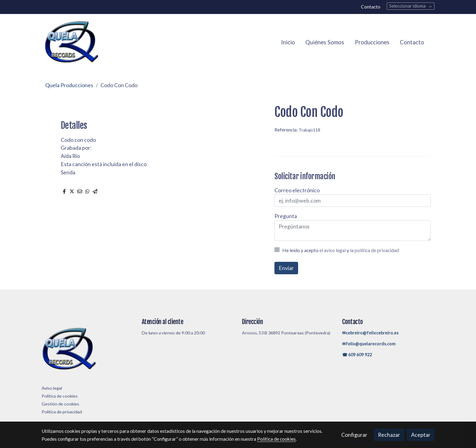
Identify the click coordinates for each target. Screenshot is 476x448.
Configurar (354, 435)
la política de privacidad (374, 250)
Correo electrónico (297, 190)
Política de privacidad (62, 412)
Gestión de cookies (60, 404)
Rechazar (389, 435)
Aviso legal (52, 388)
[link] (71, 42)
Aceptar (421, 435)
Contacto (371, 7)
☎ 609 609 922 (357, 355)
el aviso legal (333, 250)
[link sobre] (88, 350)
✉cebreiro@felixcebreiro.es (370, 333)
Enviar (286, 268)
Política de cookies (60, 396)
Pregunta (286, 216)
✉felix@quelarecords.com (369, 344)
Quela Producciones (69, 85)
